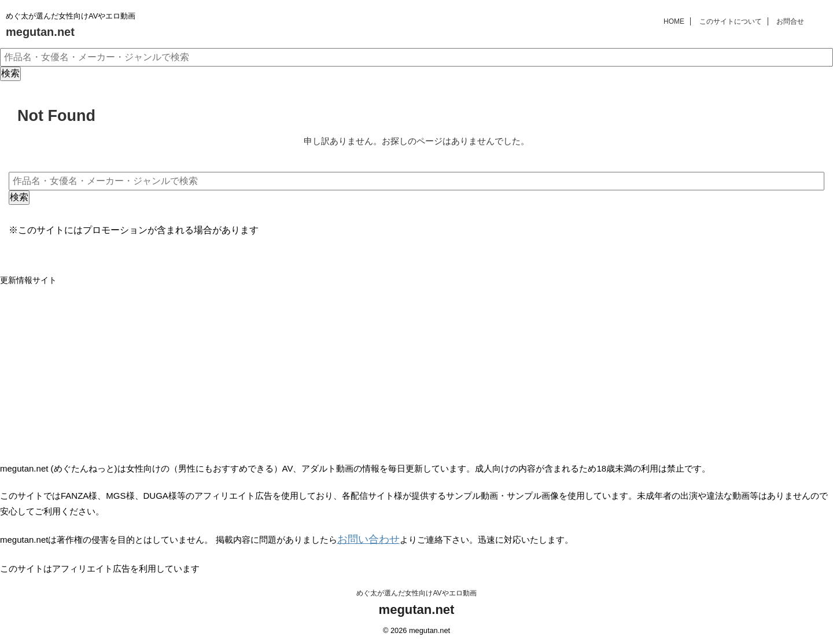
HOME (674, 21)
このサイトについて (731, 21)
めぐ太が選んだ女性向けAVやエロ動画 (416, 590)
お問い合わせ (363, 538)
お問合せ (790, 21)
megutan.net (40, 32)
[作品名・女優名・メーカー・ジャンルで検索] (417, 57)
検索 (10, 73)
